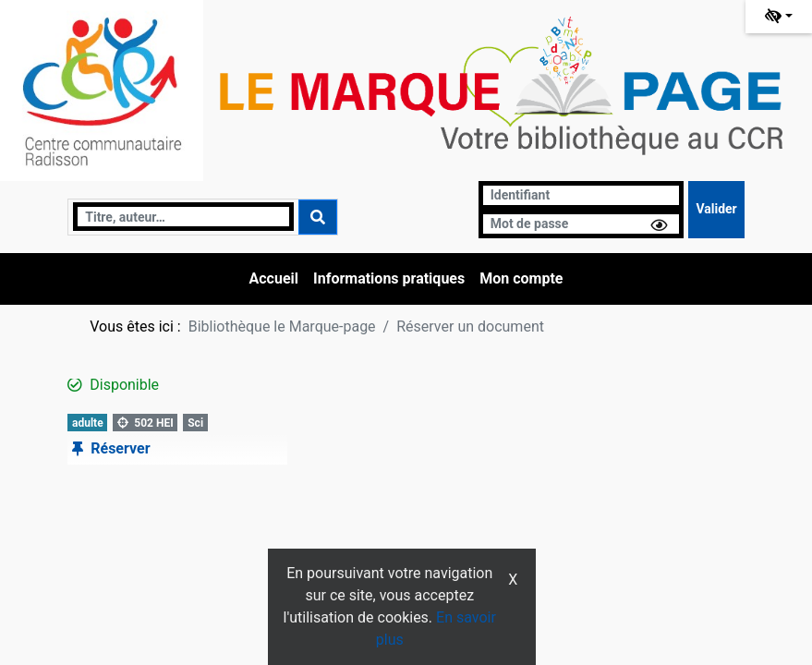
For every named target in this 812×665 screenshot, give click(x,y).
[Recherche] (183, 217)
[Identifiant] (582, 195)
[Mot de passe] (582, 224)
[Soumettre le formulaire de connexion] (716, 210)
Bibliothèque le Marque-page (282, 326)
